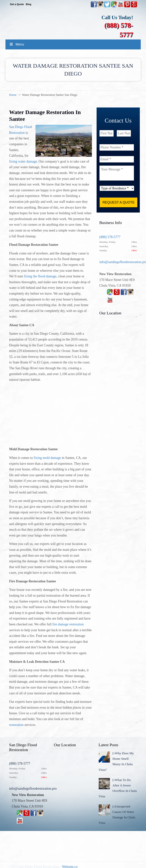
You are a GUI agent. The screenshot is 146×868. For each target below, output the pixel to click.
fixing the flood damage (40, 276)
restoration (16, 725)
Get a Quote (17, 4)
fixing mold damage (47, 458)
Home (13, 95)
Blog (29, 4)
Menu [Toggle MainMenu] (17, 44)
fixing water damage (23, 161)
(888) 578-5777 (110, 237)
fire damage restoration (68, 624)
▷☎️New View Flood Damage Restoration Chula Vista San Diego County (77, 22)
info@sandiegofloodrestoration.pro (33, 789)
